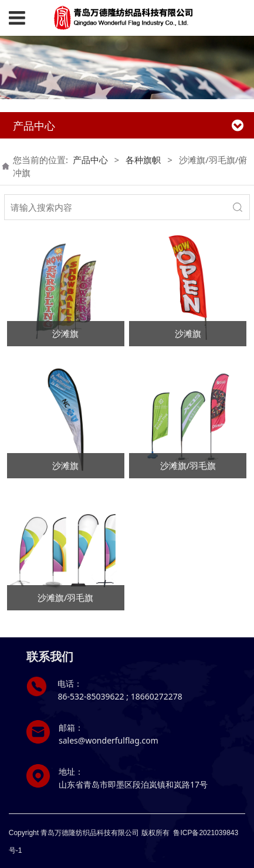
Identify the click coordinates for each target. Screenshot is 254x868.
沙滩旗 (65, 333)
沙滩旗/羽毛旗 (188, 465)
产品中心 (90, 160)
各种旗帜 (143, 160)
